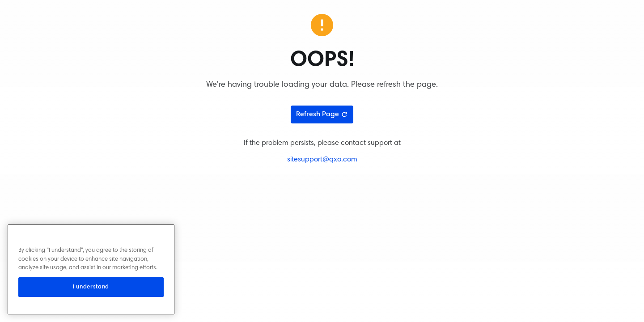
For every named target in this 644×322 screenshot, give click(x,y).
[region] (91, 269)
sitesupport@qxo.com (322, 160)
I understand (91, 287)
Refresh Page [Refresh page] (322, 114)
